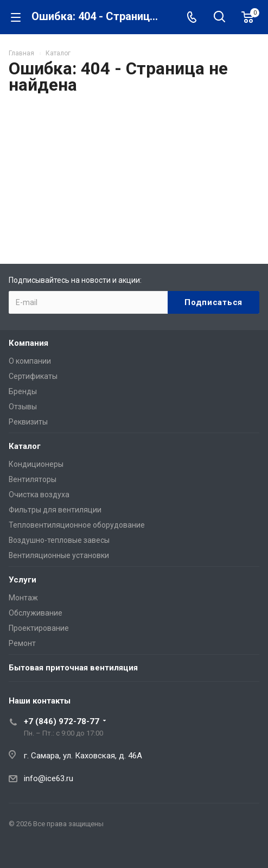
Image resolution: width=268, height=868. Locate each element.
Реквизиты (28, 422)
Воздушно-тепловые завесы (59, 540)
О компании (30, 361)
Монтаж (23, 598)
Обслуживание (36, 613)
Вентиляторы (33, 479)
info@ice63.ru (49, 778)
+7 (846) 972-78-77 (62, 721)
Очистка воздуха (39, 495)
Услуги (23, 580)
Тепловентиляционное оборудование (77, 525)
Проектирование (39, 628)
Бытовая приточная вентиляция (73, 668)
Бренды (23, 391)
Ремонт (22, 643)
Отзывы (23, 407)
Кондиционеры (36, 464)
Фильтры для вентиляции (55, 510)
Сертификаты (33, 376)
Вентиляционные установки (59, 555)
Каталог (25, 446)
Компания (28, 343)
